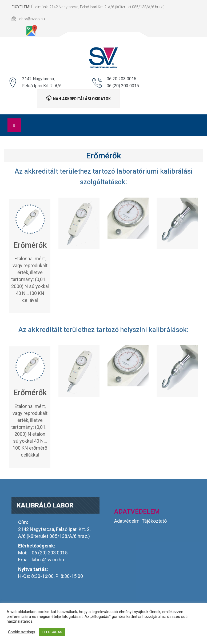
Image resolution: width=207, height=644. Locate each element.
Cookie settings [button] (22, 632)
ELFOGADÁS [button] (52, 632)
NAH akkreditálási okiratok (78, 98)
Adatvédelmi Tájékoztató (140, 521)
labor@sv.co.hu (48, 560)
